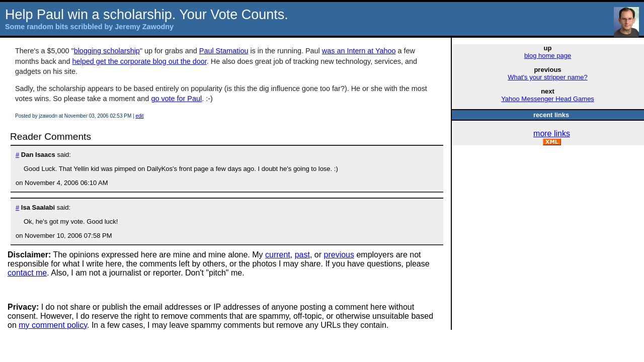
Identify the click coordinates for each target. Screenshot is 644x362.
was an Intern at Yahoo (359, 51)
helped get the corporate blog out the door (140, 61)
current (278, 255)
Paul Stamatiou (224, 51)
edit (139, 116)
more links (552, 133)
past (302, 255)
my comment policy (53, 325)
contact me (27, 273)
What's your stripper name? (548, 77)
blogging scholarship (107, 51)
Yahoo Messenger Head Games (548, 99)
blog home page (548, 56)
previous (339, 255)
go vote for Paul (176, 99)
